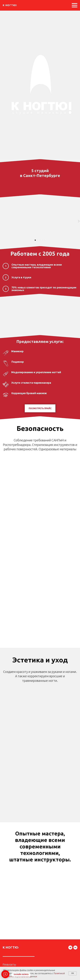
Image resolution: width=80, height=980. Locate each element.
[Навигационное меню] (75, 5)
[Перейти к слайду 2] (38, 240)
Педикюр (18, 362)
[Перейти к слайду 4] (42, 240)
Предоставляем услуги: (40, 341)
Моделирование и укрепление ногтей (36, 372)
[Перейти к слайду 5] (45, 240)
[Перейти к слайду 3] (40, 240)
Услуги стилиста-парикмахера (31, 383)
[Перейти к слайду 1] (35, 240)
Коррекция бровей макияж (29, 393)
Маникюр (17, 351)
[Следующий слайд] (79, 221)
